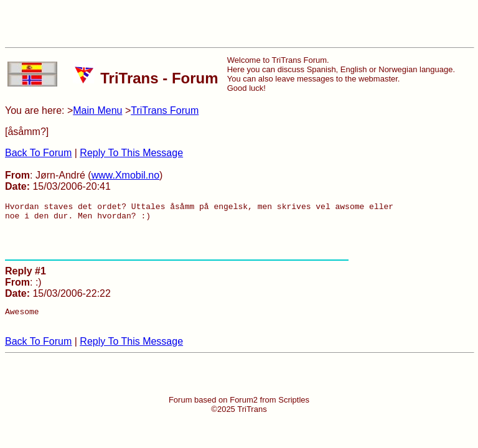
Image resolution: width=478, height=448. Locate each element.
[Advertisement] (239, 24)
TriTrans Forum (165, 110)
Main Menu (97, 110)
